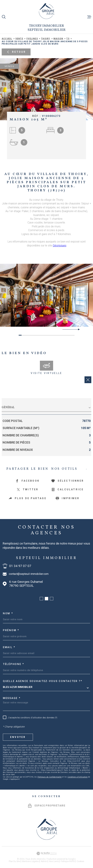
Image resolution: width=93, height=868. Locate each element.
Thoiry (46, 39)
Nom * (8, 613)
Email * (9, 647)
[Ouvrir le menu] (89, 17)
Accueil (7, 39)
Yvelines (32, 39)
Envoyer (18, 737)
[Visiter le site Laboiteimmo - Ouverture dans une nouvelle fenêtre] (46, 853)
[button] (77, 329)
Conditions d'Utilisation (78, 777)
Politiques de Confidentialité (50, 777)
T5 (68, 39)
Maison (58, 39)
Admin (44, 861)
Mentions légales (30, 861)
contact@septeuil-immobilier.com (29, 574)
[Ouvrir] (4, 17)
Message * (12, 698)
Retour (16, 52)
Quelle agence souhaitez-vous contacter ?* (43, 681)
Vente (19, 39)
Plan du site (14, 861)
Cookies (80, 861)
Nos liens (54, 861)
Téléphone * (13, 664)
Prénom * (11, 630)
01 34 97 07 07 (20, 566)
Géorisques (60, 245)
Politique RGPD (68, 861)
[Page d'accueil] (47, 11)
